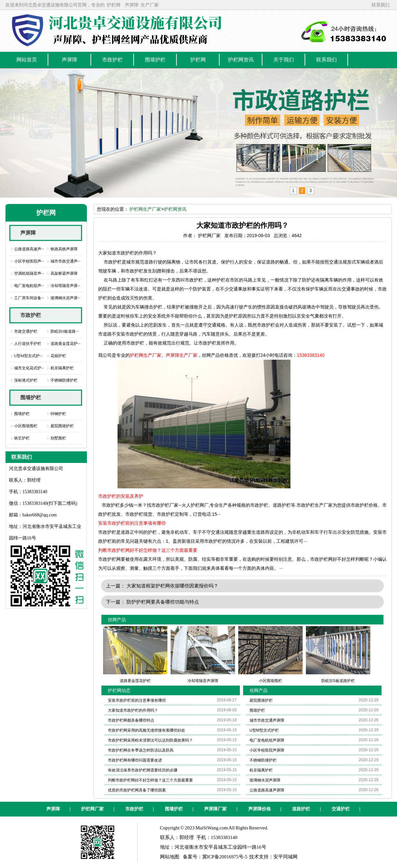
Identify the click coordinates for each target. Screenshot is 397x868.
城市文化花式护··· (29, 368)
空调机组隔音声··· (29, 273)
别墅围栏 (58, 438)
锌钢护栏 (58, 414)
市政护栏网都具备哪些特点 (131, 720)
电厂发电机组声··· (29, 286)
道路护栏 (301, 809)
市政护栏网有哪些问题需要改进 (135, 760)
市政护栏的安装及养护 (121, 496)
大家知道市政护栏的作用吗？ (133, 710)
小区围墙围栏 (26, 426)
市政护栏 (31, 315)
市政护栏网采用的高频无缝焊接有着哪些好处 (147, 730)
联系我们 (381, 5)
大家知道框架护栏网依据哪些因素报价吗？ (172, 586)
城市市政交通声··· (66, 261)
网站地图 (170, 857)
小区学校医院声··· (29, 261)
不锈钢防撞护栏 (64, 380)
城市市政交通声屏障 (267, 720)
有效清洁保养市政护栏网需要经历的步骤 (143, 770)
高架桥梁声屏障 (64, 273)
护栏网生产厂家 (145, 209)
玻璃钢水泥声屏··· (66, 298)
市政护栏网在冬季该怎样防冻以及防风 (141, 750)
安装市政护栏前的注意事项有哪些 (132, 523)
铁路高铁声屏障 (64, 249)
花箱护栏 (58, 356)
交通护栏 (341, 809)
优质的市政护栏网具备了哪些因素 (137, 790)
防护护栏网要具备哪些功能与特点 (163, 602)
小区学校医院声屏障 (267, 750)
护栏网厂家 (92, 809)
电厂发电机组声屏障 (267, 740)
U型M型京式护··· (28, 356)
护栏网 (114, 5)
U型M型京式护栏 (264, 730)
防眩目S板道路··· (65, 331)
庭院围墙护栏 (62, 426)
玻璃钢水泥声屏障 (265, 780)
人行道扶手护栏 (28, 344)
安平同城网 (285, 857)
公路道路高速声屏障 (267, 790)
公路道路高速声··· (29, 249)
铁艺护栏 (22, 438)
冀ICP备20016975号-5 (225, 857)
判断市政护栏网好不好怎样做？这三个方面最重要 (148, 550)
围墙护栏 (31, 397)
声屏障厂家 (215, 809)
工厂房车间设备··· (29, 298)
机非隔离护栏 (62, 368)
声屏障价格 (260, 809)
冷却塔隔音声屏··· (66, 286)
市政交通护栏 (26, 331)
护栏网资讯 (175, 209)
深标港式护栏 (26, 380)
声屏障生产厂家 (182, 355)
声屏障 (132, 5)
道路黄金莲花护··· (66, 344)
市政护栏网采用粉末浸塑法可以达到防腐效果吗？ (150, 740)
